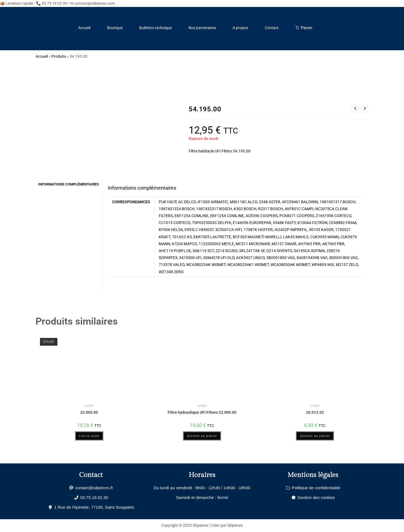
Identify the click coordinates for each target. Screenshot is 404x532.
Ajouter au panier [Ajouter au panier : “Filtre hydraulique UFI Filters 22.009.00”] (202, 436)
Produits (59, 56)
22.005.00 (89, 412)
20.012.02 (315, 412)
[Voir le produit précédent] (355, 109)
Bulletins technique (156, 28)
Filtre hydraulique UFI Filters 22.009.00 (202, 412)
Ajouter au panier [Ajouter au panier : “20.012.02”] (315, 436)
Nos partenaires (202, 28)
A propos (240, 28)
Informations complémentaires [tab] (69, 184)
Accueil (84, 28)
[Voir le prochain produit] (365, 109)
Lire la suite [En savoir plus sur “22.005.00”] (89, 436)
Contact (272, 28)
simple (89, 406)
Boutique (115, 28)
